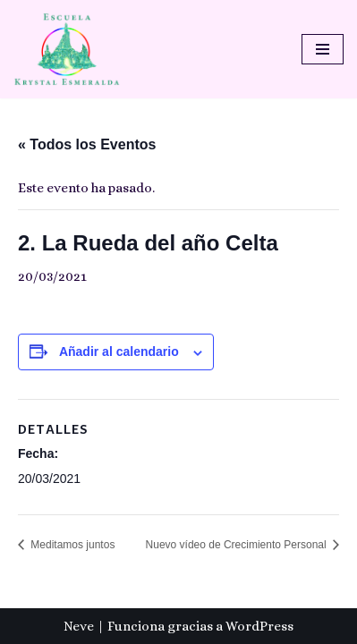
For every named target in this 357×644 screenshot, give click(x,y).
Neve (79, 626)
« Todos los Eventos (87, 144)
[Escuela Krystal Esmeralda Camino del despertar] (67, 49)
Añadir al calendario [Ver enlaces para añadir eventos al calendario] (119, 352)
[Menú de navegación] (323, 49)
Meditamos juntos (71, 545)
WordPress (259, 626)
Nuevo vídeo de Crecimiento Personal (238, 545)
